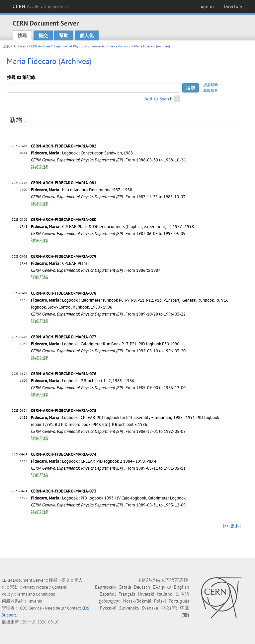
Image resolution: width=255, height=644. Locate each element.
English (182, 587)
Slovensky (129, 608)
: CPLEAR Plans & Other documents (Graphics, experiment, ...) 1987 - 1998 (112, 227)
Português (179, 601)
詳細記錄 (40, 167)
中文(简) (169, 608)
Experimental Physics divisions (109, 46)
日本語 (182, 594)
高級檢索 (211, 90)
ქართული (110, 601)
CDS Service (31, 608)
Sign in (207, 6)
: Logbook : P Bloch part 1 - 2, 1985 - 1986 (83, 381)
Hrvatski (146, 594)
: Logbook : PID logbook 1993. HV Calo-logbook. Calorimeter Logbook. (109, 498)
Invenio (35, 601)
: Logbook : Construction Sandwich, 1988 (82, 153)
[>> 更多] (232, 526)
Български (105, 587)
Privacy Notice (35, 587)
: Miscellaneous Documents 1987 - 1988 (82, 190)
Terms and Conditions (36, 594)
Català (125, 587)
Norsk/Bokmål (137, 601)
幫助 (64, 35)
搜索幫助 (211, 85)
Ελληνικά (162, 587)
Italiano (165, 594)
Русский (108, 608)
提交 (43, 35)
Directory (233, 6)
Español (108, 594)
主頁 (7, 46)
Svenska (150, 608)
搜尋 (22, 35)
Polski (160, 601)
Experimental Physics (69, 46)
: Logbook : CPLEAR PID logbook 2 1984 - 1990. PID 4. (94, 461)
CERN (40, 6)
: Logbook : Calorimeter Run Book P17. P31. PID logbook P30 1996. (106, 344)
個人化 (87, 35)
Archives (20, 46)
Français (127, 594)
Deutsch (142, 587)
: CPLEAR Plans (59, 263)
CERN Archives (40, 46)
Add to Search (159, 99)
